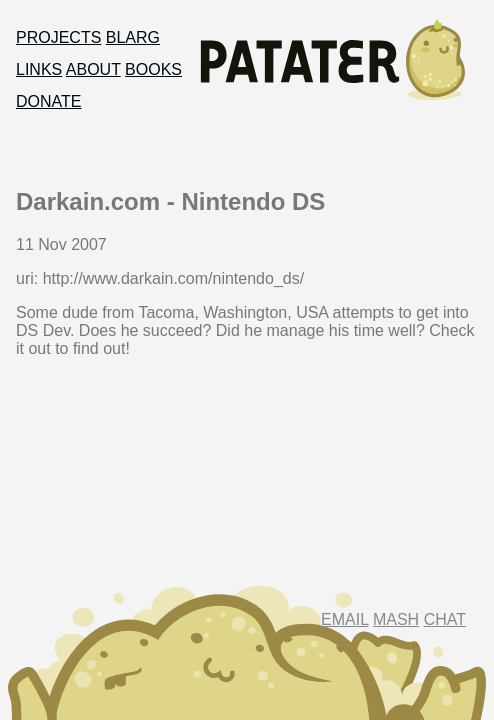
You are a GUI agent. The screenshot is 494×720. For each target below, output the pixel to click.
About (93, 69)
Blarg (133, 37)
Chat (445, 619)
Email (344, 619)
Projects (58, 37)
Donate (48, 101)
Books (153, 69)
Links (39, 69)
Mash (396, 619)
